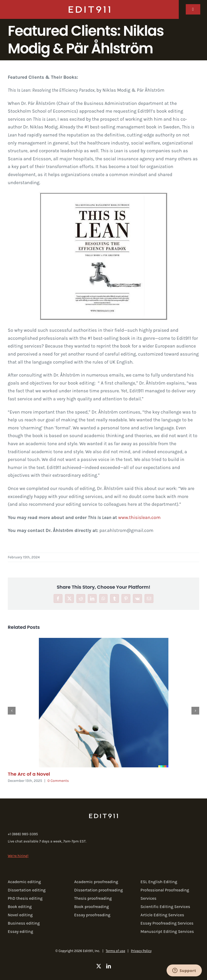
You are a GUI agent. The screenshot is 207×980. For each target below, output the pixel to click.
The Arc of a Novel (29, 774)
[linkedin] (109, 966)
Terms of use (115, 951)
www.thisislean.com (139, 517)
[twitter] (99, 966)
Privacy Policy (141, 951)
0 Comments (58, 781)
